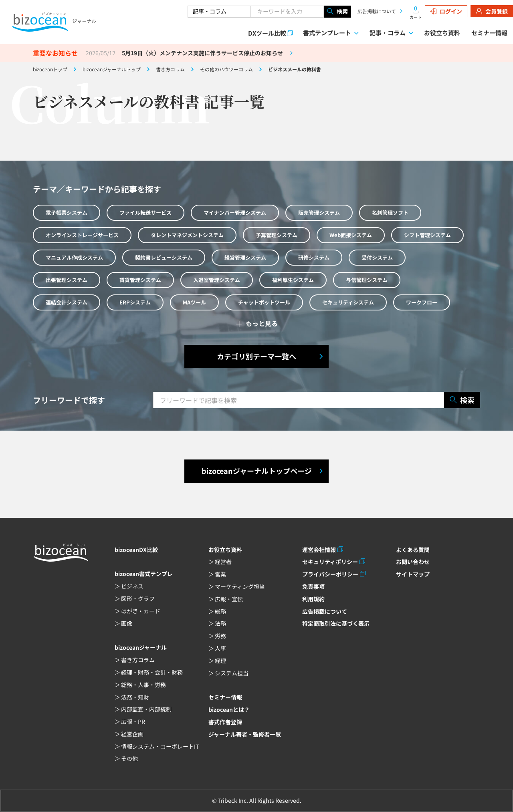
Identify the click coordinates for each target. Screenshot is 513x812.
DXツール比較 (267, 33)
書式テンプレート (327, 33)
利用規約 (313, 599)
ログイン (446, 11)
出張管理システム (67, 280)
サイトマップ (413, 574)
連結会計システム (67, 302)
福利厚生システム (293, 280)
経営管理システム (245, 257)
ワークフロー (422, 302)
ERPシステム (135, 302)
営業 (220, 574)
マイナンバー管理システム (235, 213)
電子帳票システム (67, 213)
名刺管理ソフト (390, 213)
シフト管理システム (427, 235)
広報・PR (133, 721)
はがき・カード (141, 611)
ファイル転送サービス (145, 213)
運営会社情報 (319, 550)
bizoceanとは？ (229, 709)
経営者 (223, 562)
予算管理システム (277, 235)
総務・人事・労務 (143, 685)
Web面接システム (351, 235)
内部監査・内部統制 (146, 709)
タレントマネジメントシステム (187, 235)
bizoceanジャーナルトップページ (257, 471)
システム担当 (232, 673)
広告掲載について (377, 11)
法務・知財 (135, 697)
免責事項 (313, 586)
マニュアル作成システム (74, 257)
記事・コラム (388, 33)
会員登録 (492, 11)
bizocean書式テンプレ (144, 574)
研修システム (314, 257)
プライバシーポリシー (330, 574)
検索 (337, 12)
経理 (220, 661)
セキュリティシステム (348, 302)
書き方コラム (138, 660)
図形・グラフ (138, 598)
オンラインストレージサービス (82, 235)
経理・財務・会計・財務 (152, 672)
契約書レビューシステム (164, 257)
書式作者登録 (225, 722)
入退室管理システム (217, 280)
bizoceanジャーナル (141, 647)
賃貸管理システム (140, 280)
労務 (220, 636)
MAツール (194, 302)
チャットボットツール (264, 302)
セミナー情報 (489, 33)
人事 (220, 648)
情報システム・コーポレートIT (160, 746)
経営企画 (132, 734)
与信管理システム (367, 280)
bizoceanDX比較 (136, 550)
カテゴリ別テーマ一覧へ (256, 356)
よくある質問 (413, 550)
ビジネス (132, 586)
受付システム (377, 257)
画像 (127, 623)
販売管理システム (319, 213)
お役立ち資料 (442, 33)
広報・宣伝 (229, 599)
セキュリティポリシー (330, 562)
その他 (129, 758)
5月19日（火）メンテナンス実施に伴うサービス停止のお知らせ (202, 53)
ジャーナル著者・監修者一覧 (245, 734)
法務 (220, 623)
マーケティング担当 (240, 586)
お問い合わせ (413, 562)
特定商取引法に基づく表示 (336, 623)
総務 (220, 611)
